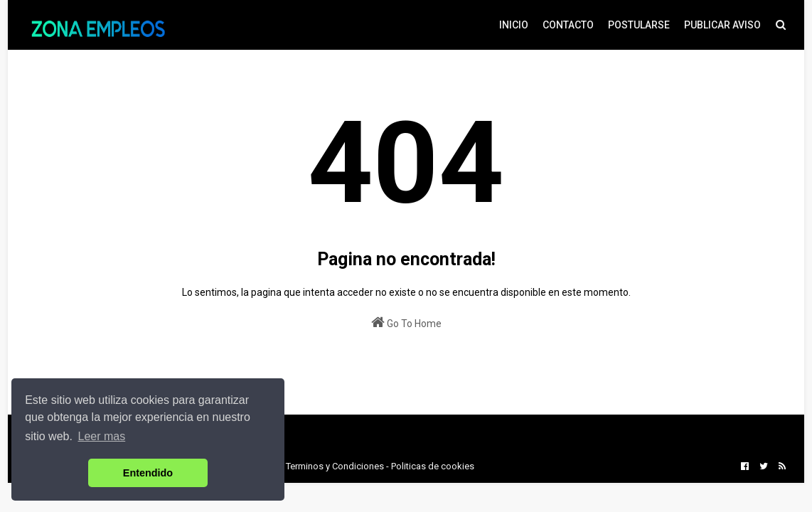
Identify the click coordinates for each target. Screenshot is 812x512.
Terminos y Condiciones (335, 466)
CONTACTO (568, 25)
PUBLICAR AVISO (722, 25)
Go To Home (406, 322)
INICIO (514, 25)
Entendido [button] (148, 473)
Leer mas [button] (102, 436)
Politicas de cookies (433, 466)
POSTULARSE (639, 25)
